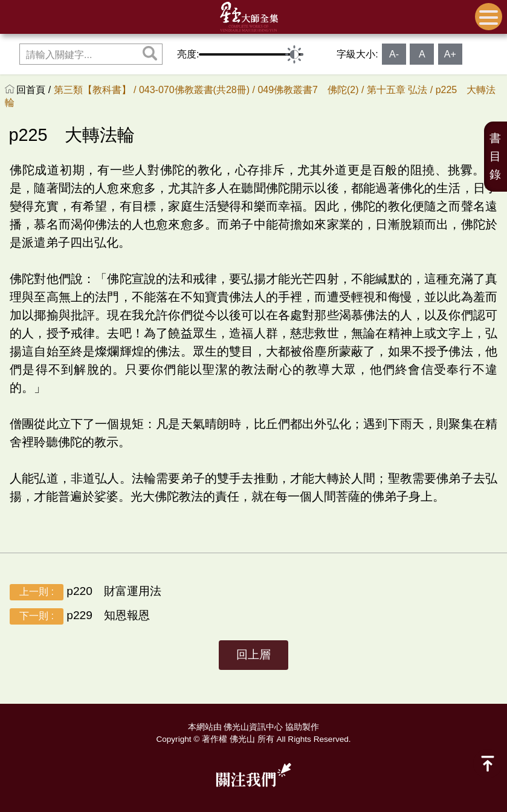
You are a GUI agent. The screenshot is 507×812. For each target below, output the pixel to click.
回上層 (253, 654)
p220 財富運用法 (86, 592)
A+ (450, 54)
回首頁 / (35, 90)
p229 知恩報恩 (80, 616)
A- (394, 54)
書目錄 (495, 156)
